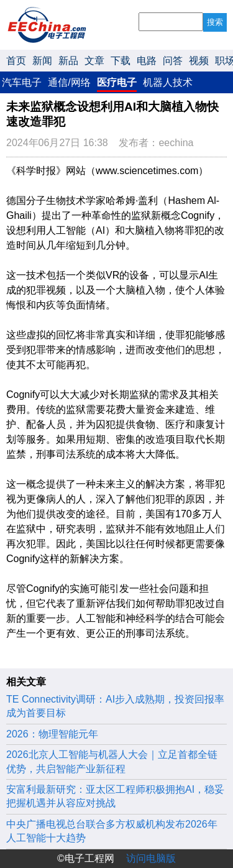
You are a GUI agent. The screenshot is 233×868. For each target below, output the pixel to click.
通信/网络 (69, 82)
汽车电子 (22, 82)
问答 (173, 61)
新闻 (42, 61)
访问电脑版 (151, 858)
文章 (94, 61)
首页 (16, 61)
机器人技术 (168, 82)
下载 (121, 61)
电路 (147, 61)
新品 (68, 61)
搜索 (215, 22)
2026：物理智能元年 (52, 734)
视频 (199, 61)
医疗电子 (117, 82)
